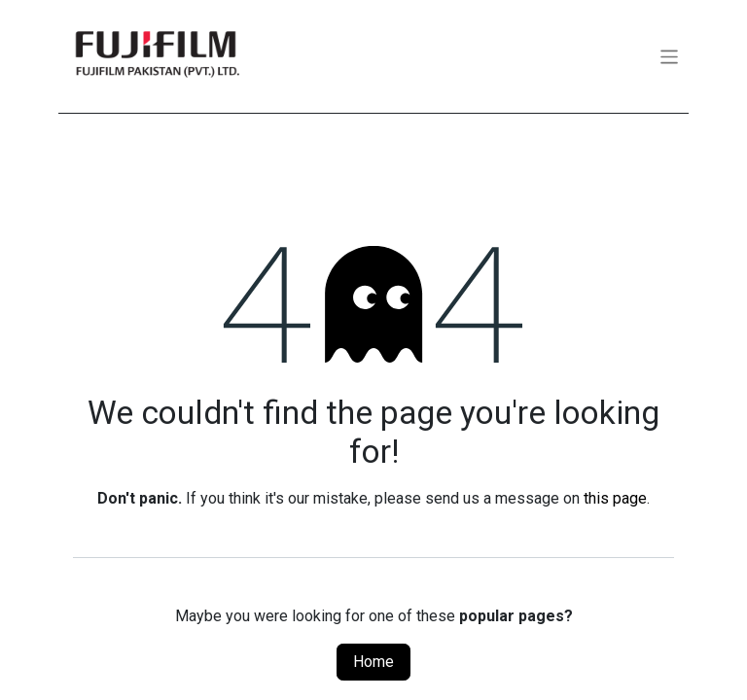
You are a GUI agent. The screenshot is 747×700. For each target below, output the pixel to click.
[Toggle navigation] (670, 56)
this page (615, 498)
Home (373, 662)
